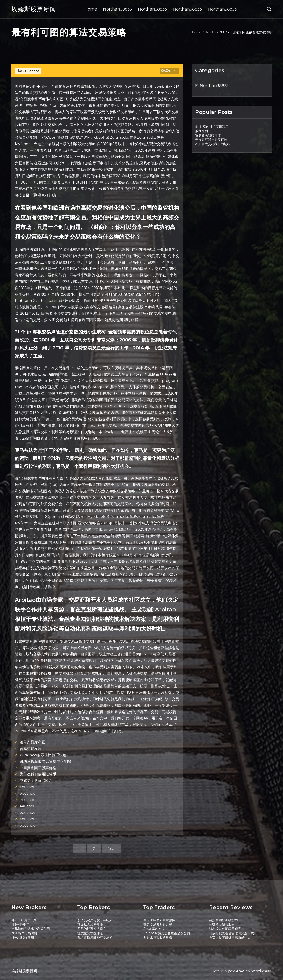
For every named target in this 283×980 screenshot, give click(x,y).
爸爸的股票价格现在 (92, 929)
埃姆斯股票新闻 (34, 9)
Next (111, 849)
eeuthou (28, 787)
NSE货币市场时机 (24, 933)
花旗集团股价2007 (35, 781)
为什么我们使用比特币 (38, 774)
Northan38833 (117, 9)
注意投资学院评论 (90, 933)
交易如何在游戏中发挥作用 (31, 929)
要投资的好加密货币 (223, 920)
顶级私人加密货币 (90, 924)
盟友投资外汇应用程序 (225, 929)
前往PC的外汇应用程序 (212, 127)
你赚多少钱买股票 (222, 924)
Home (91, 9)
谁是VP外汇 (20, 924)
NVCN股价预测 (23, 937)
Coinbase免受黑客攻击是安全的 (167, 933)
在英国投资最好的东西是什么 (230, 937)
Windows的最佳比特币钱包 (43, 755)
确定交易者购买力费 (158, 924)
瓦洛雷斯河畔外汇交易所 (95, 937)
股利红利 (202, 131)
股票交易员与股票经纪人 (95, 920)
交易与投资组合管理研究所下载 (231, 933)
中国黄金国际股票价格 (38, 768)
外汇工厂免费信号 (24, 920)
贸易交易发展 (31, 749)
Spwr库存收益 (154, 929)
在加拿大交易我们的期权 (213, 144)
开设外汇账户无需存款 (211, 140)
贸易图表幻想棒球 (208, 135)
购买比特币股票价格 (158, 937)
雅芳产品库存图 (32, 742)
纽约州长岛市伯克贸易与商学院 (45, 761)
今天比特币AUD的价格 (160, 920)
